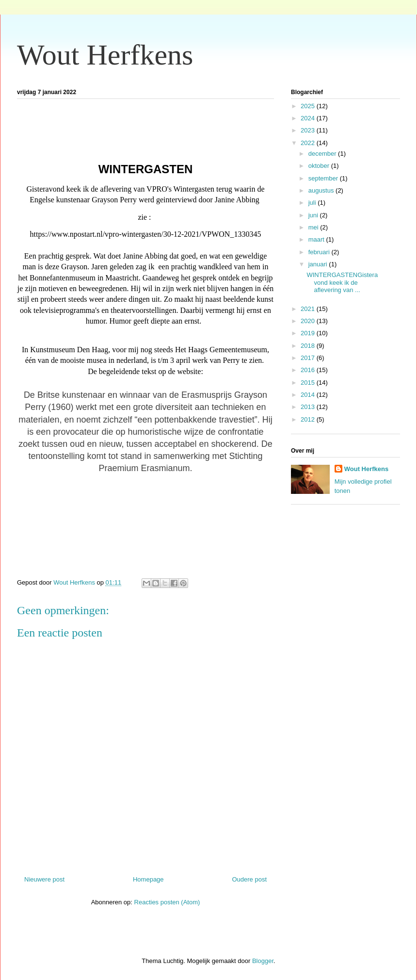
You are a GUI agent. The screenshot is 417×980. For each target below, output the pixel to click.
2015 (309, 383)
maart (317, 239)
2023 (309, 130)
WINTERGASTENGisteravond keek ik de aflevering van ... (342, 282)
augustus (322, 190)
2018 (309, 346)
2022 (309, 143)
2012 (309, 419)
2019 (309, 333)
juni (314, 215)
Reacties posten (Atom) (167, 902)
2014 (309, 395)
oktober (320, 166)
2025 (309, 106)
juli (313, 203)
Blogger (263, 961)
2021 (309, 309)
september (324, 178)
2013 (309, 407)
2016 (309, 370)
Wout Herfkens (105, 55)
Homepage (148, 879)
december (323, 154)
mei (314, 227)
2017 (309, 358)
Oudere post (249, 879)
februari (320, 252)
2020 (309, 321)
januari (319, 264)
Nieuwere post (44, 879)
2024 (309, 118)
